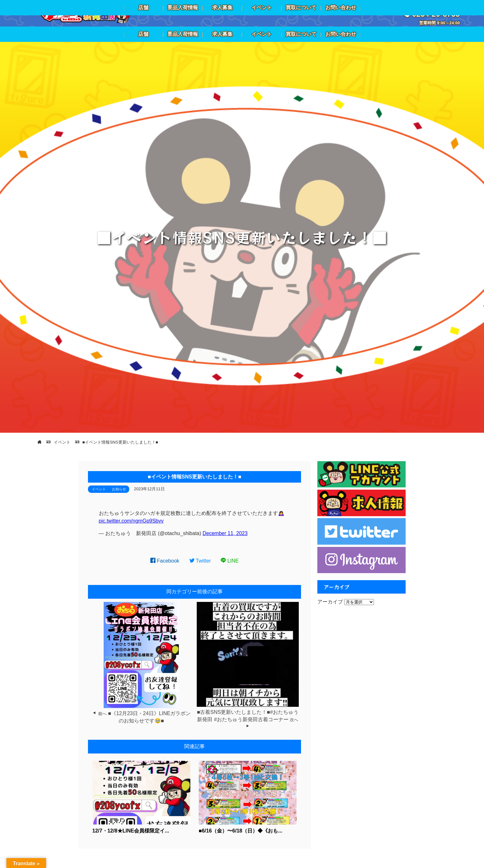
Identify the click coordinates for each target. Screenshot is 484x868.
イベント (99, 489)
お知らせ (119, 489)
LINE (230, 561)
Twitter (200, 561)
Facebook (165, 561)
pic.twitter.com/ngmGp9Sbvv (131, 521)
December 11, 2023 (225, 533)
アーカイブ (330, 602)
